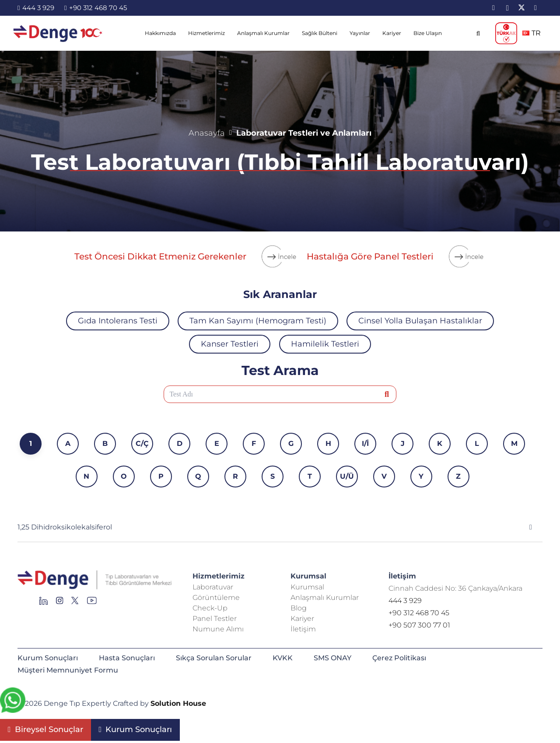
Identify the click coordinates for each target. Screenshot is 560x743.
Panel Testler (215, 619)
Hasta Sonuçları (127, 658)
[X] (521, 8)
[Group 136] (92, 603)
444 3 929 (405, 601)
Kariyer (302, 619)
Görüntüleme (216, 598)
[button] (478, 33)
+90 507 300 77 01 (419, 625)
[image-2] (58, 33)
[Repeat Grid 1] (94, 580)
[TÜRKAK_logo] (506, 33)
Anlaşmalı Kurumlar (325, 598)
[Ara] (387, 394)
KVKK (283, 658)
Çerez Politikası (399, 658)
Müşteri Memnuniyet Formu (68, 670)
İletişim (303, 629)
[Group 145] (44, 603)
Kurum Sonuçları (48, 658)
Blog (299, 608)
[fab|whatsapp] (13, 702)
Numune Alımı (218, 629)
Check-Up (210, 608)
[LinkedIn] (493, 8)
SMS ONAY (332, 658)
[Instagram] (507, 8)
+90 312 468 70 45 (419, 613)
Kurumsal (307, 587)
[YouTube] (535, 8)
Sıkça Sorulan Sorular (214, 658)
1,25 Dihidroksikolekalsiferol (65, 527)
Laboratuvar (213, 587)
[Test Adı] (280, 394)
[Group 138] (60, 603)
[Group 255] (75, 603)
